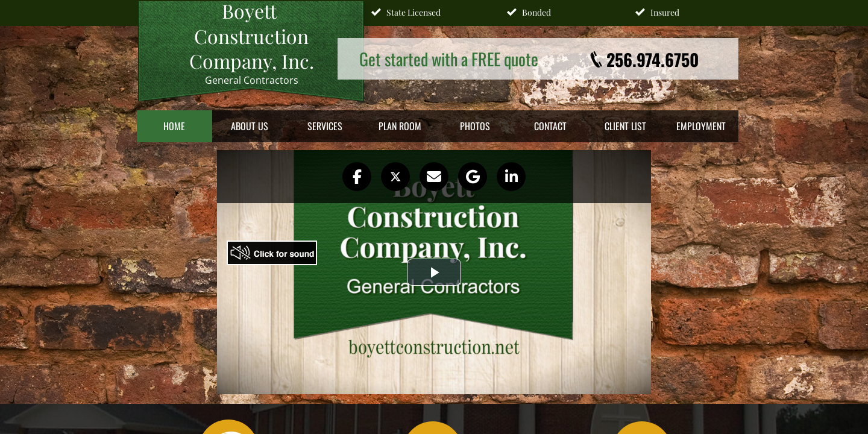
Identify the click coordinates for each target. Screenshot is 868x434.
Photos (475, 126)
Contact (550, 126)
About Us (250, 126)
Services (325, 126)
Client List (625, 126)
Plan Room (400, 126)
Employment (701, 126)
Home (174, 126)
